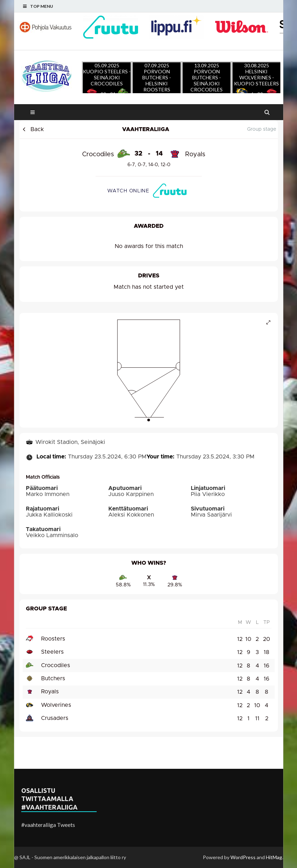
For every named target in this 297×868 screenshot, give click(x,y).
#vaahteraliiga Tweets (48, 825)
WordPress (243, 857)
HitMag (274, 857)
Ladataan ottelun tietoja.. (149, 429)
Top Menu (42, 6)
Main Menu (33, 112)
